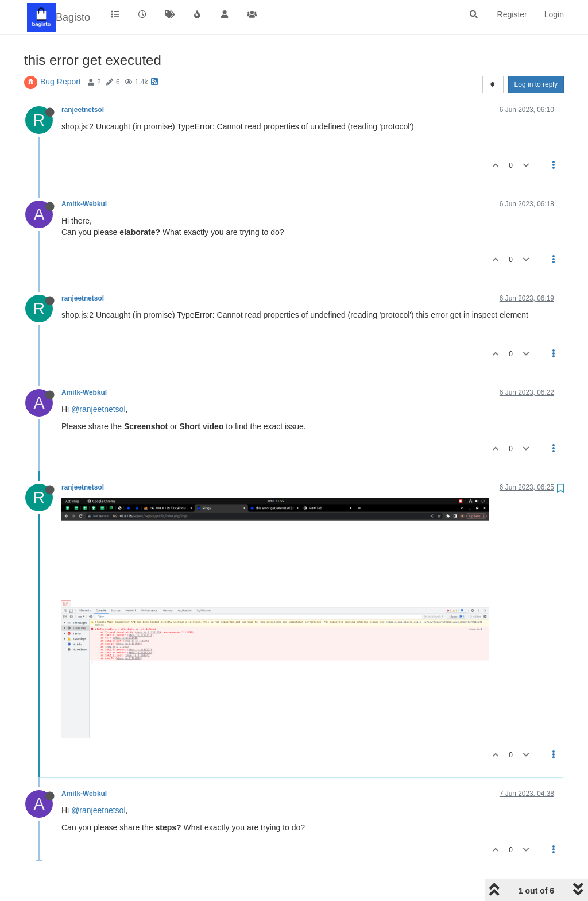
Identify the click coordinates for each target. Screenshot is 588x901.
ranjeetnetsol (83, 110)
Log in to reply (536, 84)
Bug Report (61, 82)
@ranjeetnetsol (98, 409)
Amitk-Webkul (84, 204)
